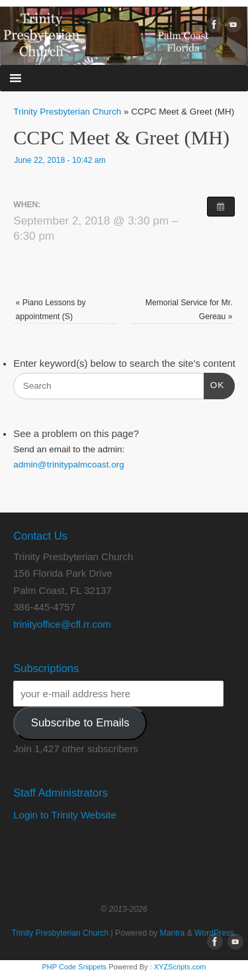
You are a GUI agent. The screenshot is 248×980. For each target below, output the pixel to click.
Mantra (173, 933)
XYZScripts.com (180, 967)
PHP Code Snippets (74, 967)
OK (214, 384)
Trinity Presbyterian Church (67, 112)
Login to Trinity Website (65, 815)
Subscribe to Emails (80, 723)
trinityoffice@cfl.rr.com (62, 624)
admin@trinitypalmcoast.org (69, 465)
